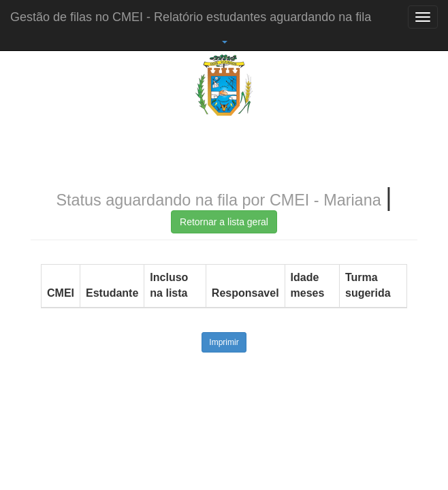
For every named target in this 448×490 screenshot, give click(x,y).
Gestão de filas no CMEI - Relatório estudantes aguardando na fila (191, 17)
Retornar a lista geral (224, 222)
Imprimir (224, 342)
